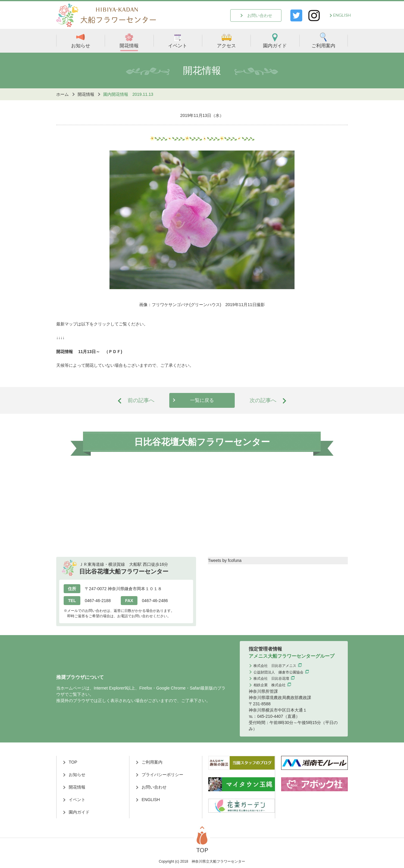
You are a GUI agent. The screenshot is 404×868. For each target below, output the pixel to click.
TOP (73, 762)
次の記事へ (263, 400)
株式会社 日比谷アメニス (275, 666)
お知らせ (81, 40)
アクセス (226, 40)
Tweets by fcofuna (225, 560)
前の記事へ (141, 400)
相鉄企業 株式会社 (270, 685)
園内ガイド (275, 40)
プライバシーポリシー (162, 775)
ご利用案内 (323, 40)
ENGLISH (342, 15)
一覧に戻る (202, 400)
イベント (178, 40)
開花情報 (129, 40)
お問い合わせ (260, 15)
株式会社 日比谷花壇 (271, 679)
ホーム (62, 94)
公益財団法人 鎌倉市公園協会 (278, 672)
